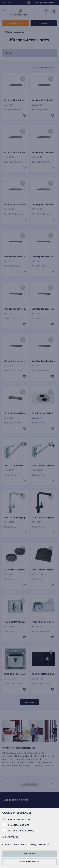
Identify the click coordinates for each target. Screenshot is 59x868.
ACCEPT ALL (29, 854)
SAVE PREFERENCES (30, 862)
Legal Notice (39, 844)
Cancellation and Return (15, 844)
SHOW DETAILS (10, 837)
